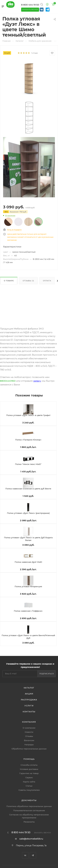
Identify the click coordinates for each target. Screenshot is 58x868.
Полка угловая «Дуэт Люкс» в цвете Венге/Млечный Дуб (28, 637)
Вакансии (29, 740)
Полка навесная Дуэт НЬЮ (28, 562)
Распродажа (29, 700)
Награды (29, 745)
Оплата (47, 281)
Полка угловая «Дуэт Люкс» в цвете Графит (28, 415)
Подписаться (47, 674)
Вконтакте (25, 855)
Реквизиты (29, 822)
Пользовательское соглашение (29, 810)
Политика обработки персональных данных (29, 806)
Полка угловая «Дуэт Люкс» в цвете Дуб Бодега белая (28, 539)
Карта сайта (29, 782)
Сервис (29, 777)
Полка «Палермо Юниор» (28, 440)
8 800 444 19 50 (30, 5)
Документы (29, 800)
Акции (29, 694)
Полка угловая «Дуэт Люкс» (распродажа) (28, 513)
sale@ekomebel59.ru (31, 839)
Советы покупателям (29, 790)
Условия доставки (29, 769)
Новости (29, 732)
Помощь (29, 759)
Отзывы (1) (28, 281)
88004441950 (8, 381)
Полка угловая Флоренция (28, 586)
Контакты (29, 712)
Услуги (29, 706)
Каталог (29, 688)
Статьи (29, 786)
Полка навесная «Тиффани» (28, 611)
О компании (29, 728)
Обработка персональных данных (29, 749)
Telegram (33, 855)
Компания (29, 722)
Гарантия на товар (29, 773)
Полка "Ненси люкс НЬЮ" (28, 464)
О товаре (9, 281)
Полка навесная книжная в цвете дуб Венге (28, 489)
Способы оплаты (29, 765)
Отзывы (29, 736)
